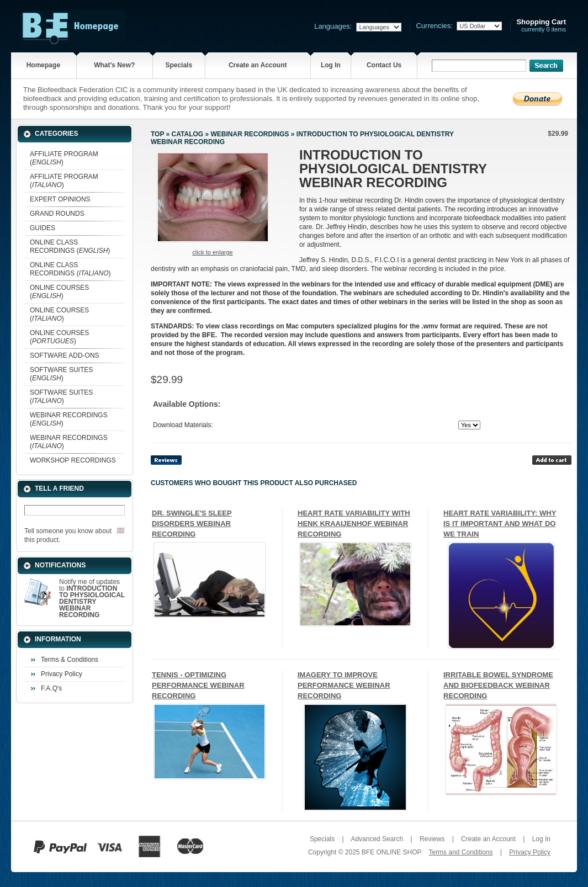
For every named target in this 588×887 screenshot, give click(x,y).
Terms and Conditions (460, 852)
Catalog (188, 134)
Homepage (43, 65)
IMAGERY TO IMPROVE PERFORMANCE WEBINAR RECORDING (344, 685)
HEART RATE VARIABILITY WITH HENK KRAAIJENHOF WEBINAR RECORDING (354, 524)
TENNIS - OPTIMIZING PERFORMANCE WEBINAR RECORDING (198, 685)
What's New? (114, 65)
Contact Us (384, 65)
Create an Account (258, 65)
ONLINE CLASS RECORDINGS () (70, 246)
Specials (179, 65)
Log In (331, 65)
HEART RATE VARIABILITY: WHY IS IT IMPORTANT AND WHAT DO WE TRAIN (500, 524)
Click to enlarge (212, 252)
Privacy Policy (62, 674)
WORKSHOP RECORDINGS (73, 460)
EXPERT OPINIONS (60, 199)
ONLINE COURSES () (59, 292)
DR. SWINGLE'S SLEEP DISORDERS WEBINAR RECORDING (192, 524)
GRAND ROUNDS (57, 214)
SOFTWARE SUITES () (61, 374)
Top (157, 134)
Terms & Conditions (70, 660)
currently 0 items (541, 26)
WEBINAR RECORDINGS (250, 134)
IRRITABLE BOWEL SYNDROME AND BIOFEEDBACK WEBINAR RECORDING (498, 685)
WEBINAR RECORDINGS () (69, 419)
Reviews (432, 839)
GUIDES (43, 228)
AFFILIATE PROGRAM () (64, 158)
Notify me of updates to (92, 598)
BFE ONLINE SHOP (391, 852)
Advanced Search (377, 839)
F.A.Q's (51, 688)
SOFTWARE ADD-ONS (65, 355)
